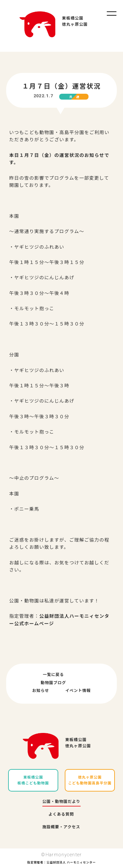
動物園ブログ (53, 683)
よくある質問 (61, 814)
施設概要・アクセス (61, 827)
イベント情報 (78, 691)
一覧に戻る (53, 675)
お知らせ (41, 691)
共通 (76, 97)
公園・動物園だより (61, 802)
